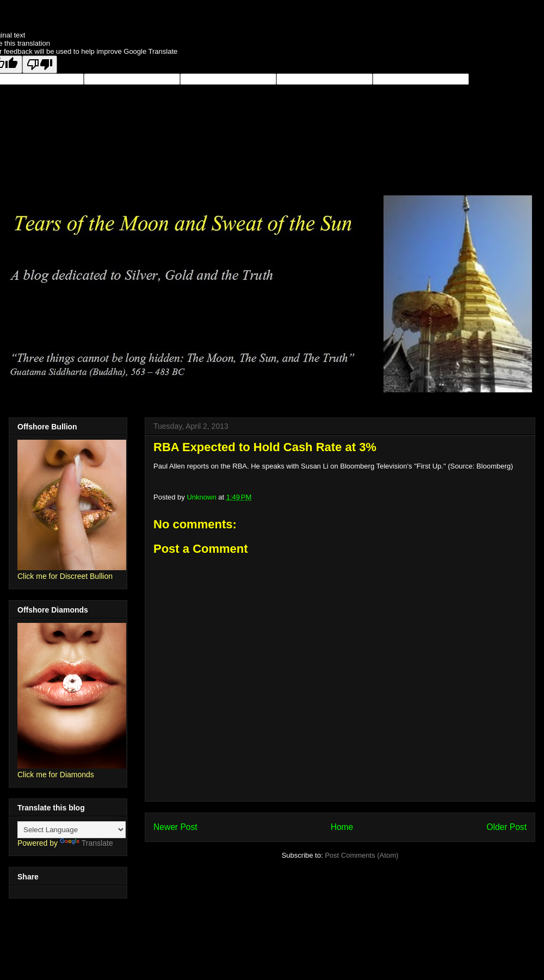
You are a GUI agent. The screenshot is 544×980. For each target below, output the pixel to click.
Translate (86, 843)
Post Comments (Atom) (361, 855)
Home (342, 827)
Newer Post (175, 827)
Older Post (506, 827)
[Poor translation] (40, 64)
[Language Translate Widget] (72, 830)
